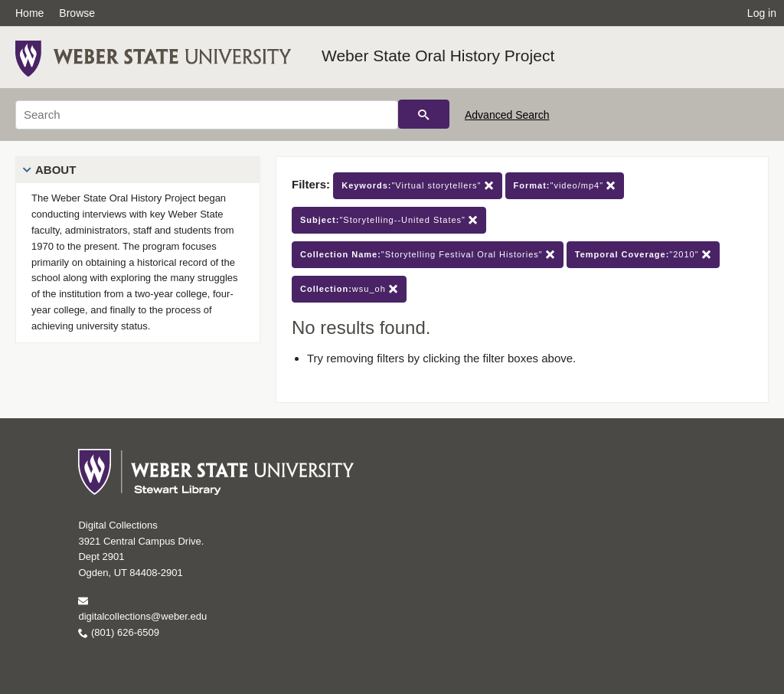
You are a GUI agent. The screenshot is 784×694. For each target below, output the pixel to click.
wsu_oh (349, 289)
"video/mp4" (565, 186)
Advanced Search (507, 115)
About (56, 170)
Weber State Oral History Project (438, 56)
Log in (762, 13)
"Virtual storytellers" (417, 186)
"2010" (643, 255)
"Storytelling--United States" (389, 220)
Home (29, 13)
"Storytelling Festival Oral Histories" (428, 255)
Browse (77, 13)
